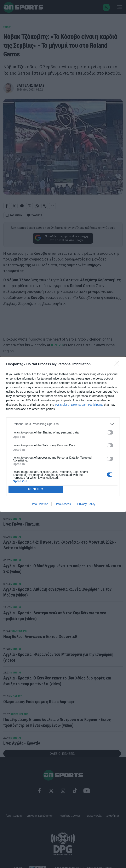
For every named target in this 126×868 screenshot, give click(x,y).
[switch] (110, 432)
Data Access (63, 504)
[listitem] (63, 424)
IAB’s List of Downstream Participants (79, 405)
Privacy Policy (86, 504)
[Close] (118, 364)
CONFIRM (36, 489)
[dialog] (63, 434)
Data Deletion (39, 504)
